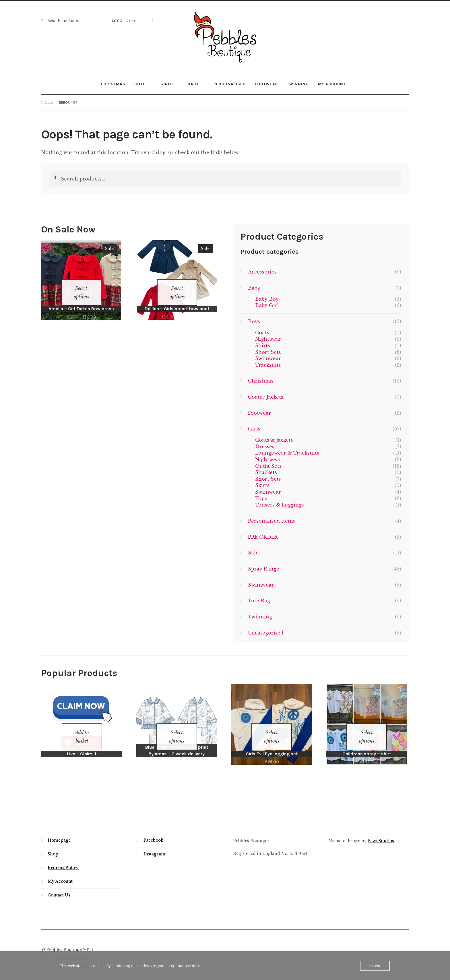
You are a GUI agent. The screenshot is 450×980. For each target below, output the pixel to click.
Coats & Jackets (274, 440)
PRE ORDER (263, 537)
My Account (60, 874)
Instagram (154, 846)
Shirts (263, 345)
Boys (140, 84)
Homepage (59, 833)
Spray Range (264, 568)
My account (332, 84)
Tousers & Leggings (280, 504)
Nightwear (268, 339)
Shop (53, 846)
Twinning (298, 84)
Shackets (266, 472)
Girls (167, 84)
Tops (261, 498)
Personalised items (271, 521)
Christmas (113, 84)
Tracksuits (268, 365)
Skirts (262, 485)
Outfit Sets (268, 465)
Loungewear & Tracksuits (287, 453)
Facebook (153, 833)
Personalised (230, 84)
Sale (253, 552)
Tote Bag (259, 600)
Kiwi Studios (381, 833)
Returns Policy (63, 860)
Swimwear (268, 358)
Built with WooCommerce (68, 949)
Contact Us (59, 887)
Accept (375, 966)
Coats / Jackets (266, 397)
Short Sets (268, 352)
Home (49, 102)
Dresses (265, 446)
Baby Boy (267, 299)
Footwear (266, 84)
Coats (262, 332)
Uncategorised (266, 632)
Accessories (262, 271)
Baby (193, 84)
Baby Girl (267, 305)
